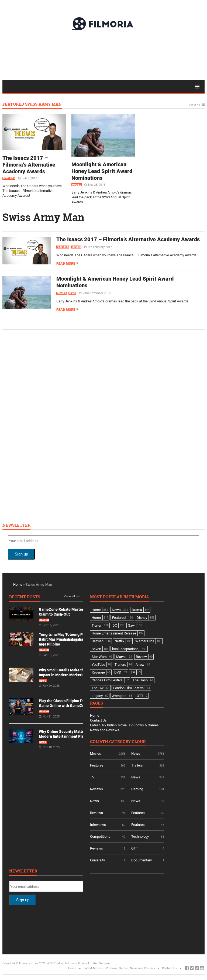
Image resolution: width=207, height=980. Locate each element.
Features (9, 178)
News (72, 293)
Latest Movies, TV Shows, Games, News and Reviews (119, 968)
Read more (66, 263)
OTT (135, 848)
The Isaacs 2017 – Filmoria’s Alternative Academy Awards (29, 165)
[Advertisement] (103, 55)
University (97, 860)
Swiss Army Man (43, 217)
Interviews (98, 825)
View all (194, 105)
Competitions (100, 836)
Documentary (142, 860)
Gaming (44, 620)
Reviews (96, 789)
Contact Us (98, 720)
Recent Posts (25, 597)
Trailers (137, 765)
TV (92, 777)
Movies (77, 185)
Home (18, 584)
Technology (140, 836)
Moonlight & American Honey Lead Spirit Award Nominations (102, 171)
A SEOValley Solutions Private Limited (73, 963)
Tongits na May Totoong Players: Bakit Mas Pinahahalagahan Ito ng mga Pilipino (67, 639)
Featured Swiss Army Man (32, 104)
